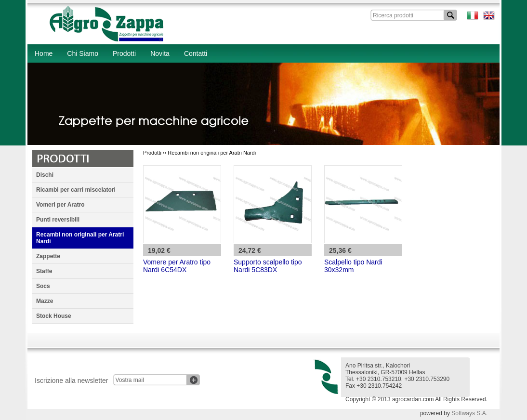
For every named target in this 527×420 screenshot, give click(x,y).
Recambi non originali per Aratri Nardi (80, 238)
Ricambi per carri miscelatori (76, 190)
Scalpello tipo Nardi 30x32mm (353, 266)
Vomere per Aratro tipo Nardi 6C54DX (177, 266)
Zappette (48, 256)
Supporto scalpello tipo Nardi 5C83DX (268, 266)
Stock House (54, 316)
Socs (43, 286)
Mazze (45, 301)
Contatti (196, 53)
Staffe (44, 271)
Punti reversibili (58, 220)
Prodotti (124, 53)
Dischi (45, 175)
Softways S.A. (469, 413)
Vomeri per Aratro (60, 205)
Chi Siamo (83, 53)
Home (44, 53)
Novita (160, 53)
